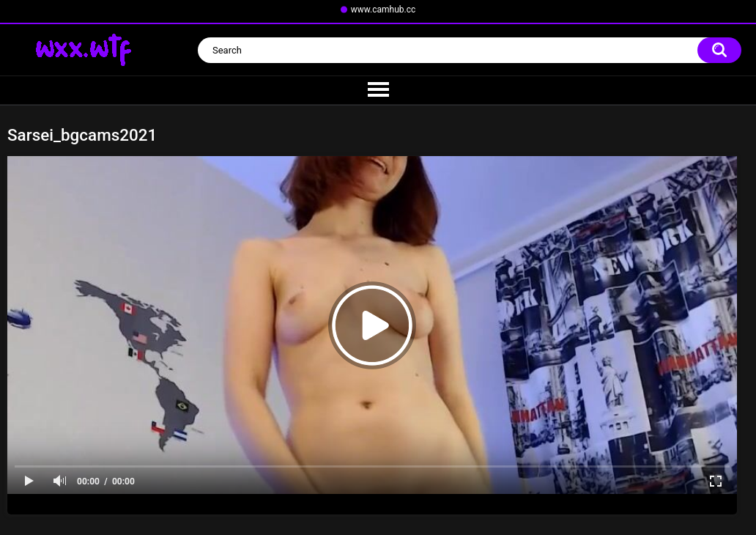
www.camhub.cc (383, 10)
